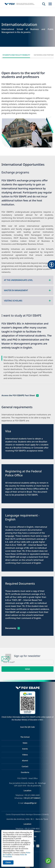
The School (25, 737)
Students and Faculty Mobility (16, 55)
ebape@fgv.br (30, 803)
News (25, 743)
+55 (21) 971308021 (32, 798)
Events (25, 749)
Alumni (25, 761)
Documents (11, 628)
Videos (25, 755)
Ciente (8, 862)
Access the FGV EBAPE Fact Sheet (18, 395)
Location (27, 790)
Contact (25, 766)
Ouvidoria (25, 772)
